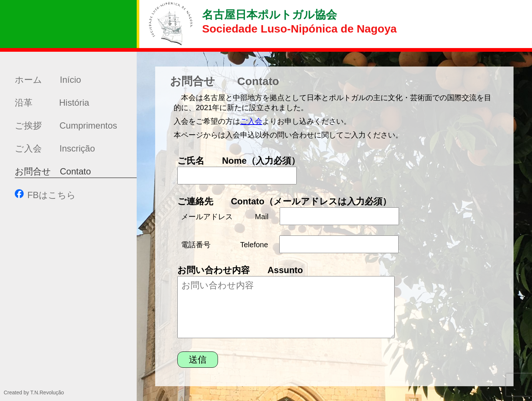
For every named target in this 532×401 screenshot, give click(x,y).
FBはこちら (45, 195)
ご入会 (55, 148)
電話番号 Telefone (225, 245)
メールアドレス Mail (225, 217)
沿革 (52, 103)
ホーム (48, 80)
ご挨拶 (66, 125)
